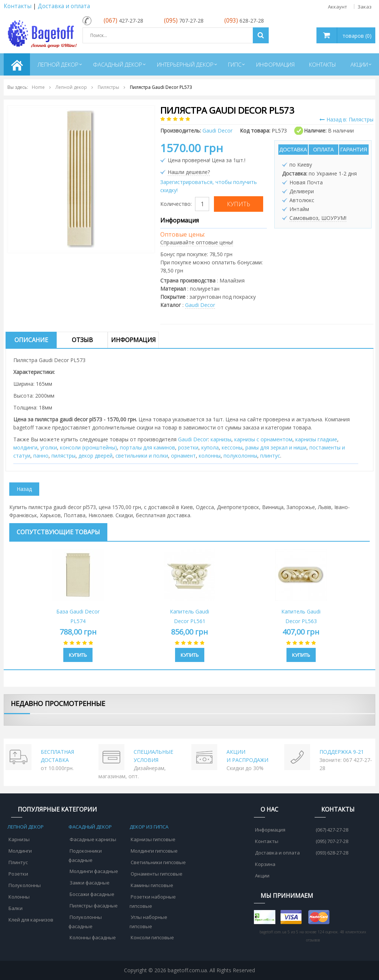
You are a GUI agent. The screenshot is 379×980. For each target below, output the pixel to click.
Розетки (18, 874)
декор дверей (95, 456)
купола (210, 447)
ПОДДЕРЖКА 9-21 (342, 752)
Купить (78, 655)
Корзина (265, 864)
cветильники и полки (142, 456)
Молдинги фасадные (94, 871)
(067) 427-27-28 (332, 830)
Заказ (365, 7)
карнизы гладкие (316, 439)
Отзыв (82, 340)
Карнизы (19, 839)
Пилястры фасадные (94, 906)
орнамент (183, 456)
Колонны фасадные (93, 937)
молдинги (25, 447)
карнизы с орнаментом (263, 439)
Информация (133, 340)
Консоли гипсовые (152, 937)
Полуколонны (25, 885)
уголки (49, 447)
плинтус (270, 456)
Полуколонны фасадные (85, 922)
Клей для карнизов (31, 920)
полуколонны (240, 456)
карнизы (221, 439)
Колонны (19, 897)
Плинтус (18, 862)
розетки (188, 447)
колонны (210, 456)
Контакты (18, 6)
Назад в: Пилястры (346, 119)
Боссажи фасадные (92, 894)
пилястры (63, 456)
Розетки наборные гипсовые (153, 901)
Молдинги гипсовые (154, 851)
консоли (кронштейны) (88, 447)
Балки (16, 908)
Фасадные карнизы (93, 839)
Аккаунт (338, 7)
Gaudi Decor (200, 305)
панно (41, 456)
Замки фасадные (90, 883)
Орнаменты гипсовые (157, 874)
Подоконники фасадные (85, 855)
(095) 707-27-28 (332, 841)
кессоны (232, 447)
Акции (262, 876)
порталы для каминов (147, 447)
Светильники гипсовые (158, 862)
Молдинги (20, 851)
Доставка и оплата (64, 6)
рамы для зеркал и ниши (276, 447)
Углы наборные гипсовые (148, 922)
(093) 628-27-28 (332, 853)
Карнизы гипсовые (153, 839)
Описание (31, 340)
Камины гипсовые (152, 885)
